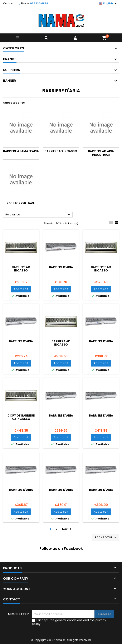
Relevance (38, 215)
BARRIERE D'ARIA (61, 267)
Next (67, 529)
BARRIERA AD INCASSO (61, 343)
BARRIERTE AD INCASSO (101, 269)
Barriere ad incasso (61, 151)
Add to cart (21, 289)
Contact (8, 3)
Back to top (106, 538)
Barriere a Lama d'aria (21, 151)
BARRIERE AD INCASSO (21, 269)
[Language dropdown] (108, 4)
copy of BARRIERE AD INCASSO (21, 417)
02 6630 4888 (39, 3)
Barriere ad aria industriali (101, 153)
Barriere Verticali (21, 203)
